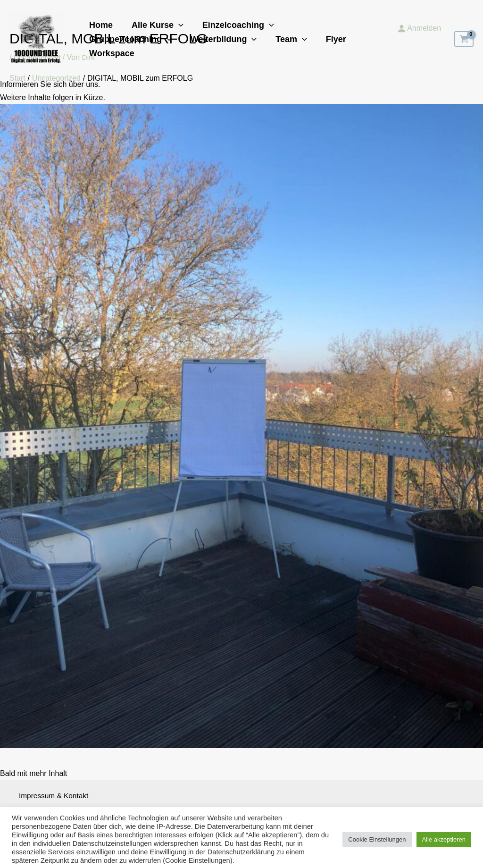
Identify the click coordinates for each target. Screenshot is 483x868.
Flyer (230, 46)
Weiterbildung (121, 46)
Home (100, 32)
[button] (176, 32)
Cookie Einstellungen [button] (377, 836)
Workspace (280, 46)
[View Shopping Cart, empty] (464, 39)
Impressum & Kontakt (55, 796)
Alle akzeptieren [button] (444, 836)
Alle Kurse (155, 32)
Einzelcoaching (233, 32)
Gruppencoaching (328, 32)
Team (187, 46)
